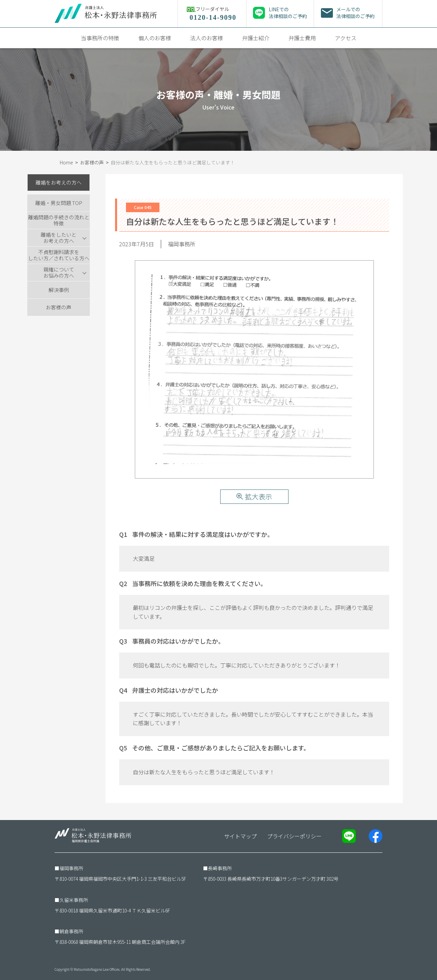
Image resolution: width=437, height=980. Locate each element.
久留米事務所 (74, 900)
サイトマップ (240, 836)
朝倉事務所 (71, 931)
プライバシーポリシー (294, 836)
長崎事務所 (220, 868)
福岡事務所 (71, 868)
